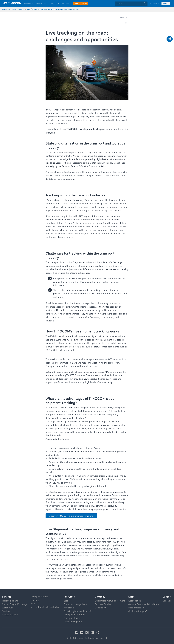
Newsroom (69, 608)
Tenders (6, 611)
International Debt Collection (45, 607)
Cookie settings (138, 611)
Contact (167, 601)
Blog (66, 601)
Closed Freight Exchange (15, 604)
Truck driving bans (73, 622)
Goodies (100, 608)
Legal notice (135, 601)
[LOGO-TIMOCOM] (12, 3)
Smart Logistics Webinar (77, 611)
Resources (69, 597)
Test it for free (81, 3)
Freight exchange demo (76, 604)
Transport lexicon (72, 618)
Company (100, 597)
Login (166, 3)
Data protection (136, 608)
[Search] (128, 4)
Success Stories (103, 604)
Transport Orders (39, 597)
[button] (170, 39)
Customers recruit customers (110, 601)
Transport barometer (74, 615)
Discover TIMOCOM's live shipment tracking (71, 516)
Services (7, 597)
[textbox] (131, 4)
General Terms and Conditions (144, 604)
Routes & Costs (10, 615)
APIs (33, 604)
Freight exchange (11, 601)
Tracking (35, 600)
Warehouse (8, 608)
